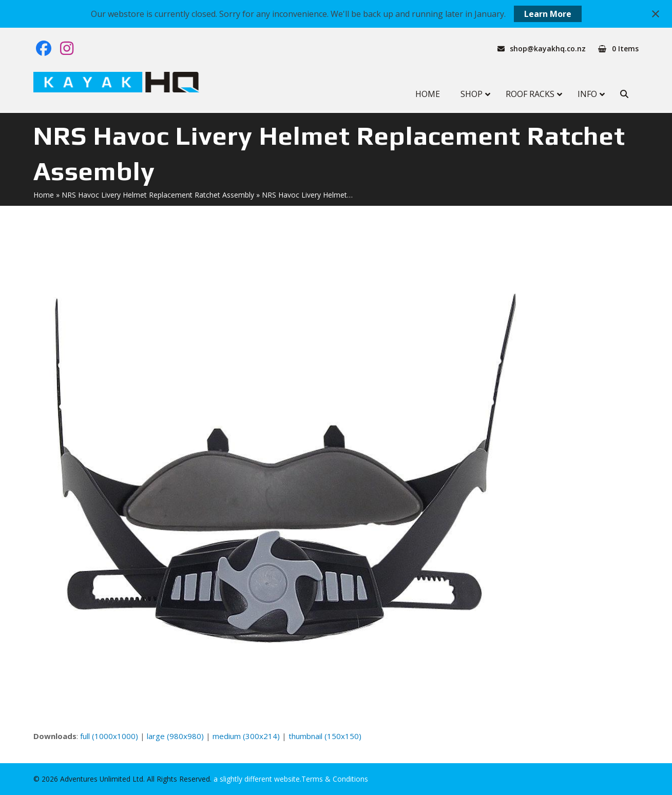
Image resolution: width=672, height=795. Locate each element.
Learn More (548, 14)
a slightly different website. (256, 779)
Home (44, 195)
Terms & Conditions (335, 779)
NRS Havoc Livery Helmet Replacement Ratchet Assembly (158, 195)
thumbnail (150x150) (325, 736)
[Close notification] (656, 14)
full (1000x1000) (109, 736)
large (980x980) (175, 736)
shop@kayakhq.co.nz (548, 49)
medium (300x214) (246, 736)
